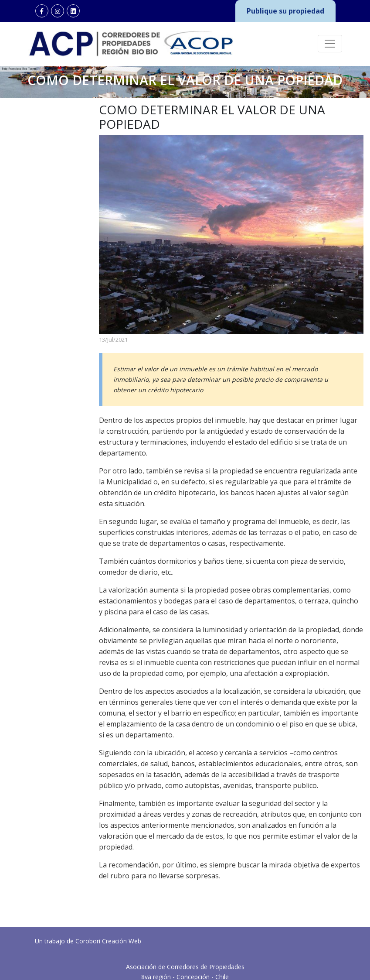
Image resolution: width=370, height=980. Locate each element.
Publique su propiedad (285, 11)
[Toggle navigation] (330, 44)
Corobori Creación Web (108, 958)
